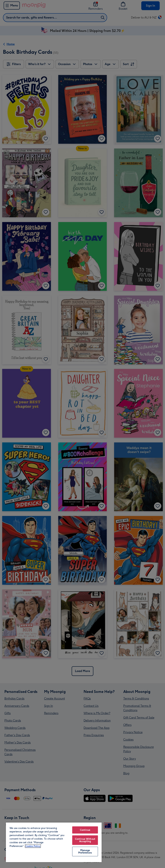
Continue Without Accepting (85, 840)
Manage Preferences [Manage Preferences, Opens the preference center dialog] (85, 851)
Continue (85, 830)
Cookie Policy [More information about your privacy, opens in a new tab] (33, 846)
